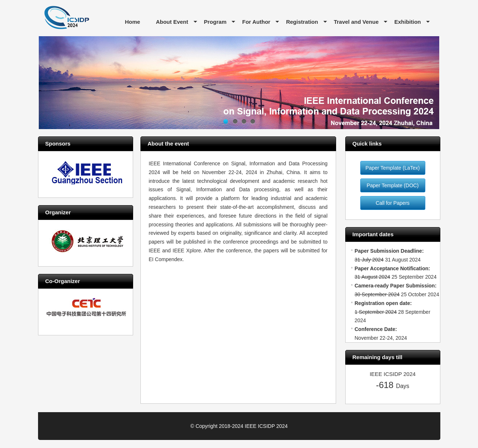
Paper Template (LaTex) (392, 168)
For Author (256, 22)
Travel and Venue (356, 22)
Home (133, 22)
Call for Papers (393, 203)
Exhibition (408, 22)
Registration (302, 22)
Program (215, 22)
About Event (172, 22)
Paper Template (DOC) (392, 185)
